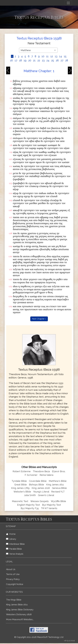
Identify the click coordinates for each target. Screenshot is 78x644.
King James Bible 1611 (17, 605)
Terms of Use (13, 574)
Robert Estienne (22, 471)
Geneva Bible (59, 488)
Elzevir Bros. (59, 471)
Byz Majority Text (51, 505)
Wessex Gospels (40, 501)
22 (39, 60)
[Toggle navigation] (68, 3)
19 (25, 60)
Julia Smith (30, 495)
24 (48, 60)
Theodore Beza (41, 471)
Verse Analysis (15, 554)
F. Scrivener (31, 475)
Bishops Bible (36, 485)
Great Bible (21, 485)
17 (16, 60)
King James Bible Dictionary (20, 610)
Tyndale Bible (19, 481)
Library (11, 539)
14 (61, 56)
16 (11, 60)
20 (30, 60)
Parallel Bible (14, 549)
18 (20, 60)
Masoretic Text (20, 501)
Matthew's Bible (58, 481)
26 (57, 60)
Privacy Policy (13, 579)
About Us (11, 569)
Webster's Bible (22, 492)
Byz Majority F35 (30, 508)
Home (11, 534)
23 (43, 60)
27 (62, 60)
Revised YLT (58, 492)
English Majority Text (29, 505)
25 (53, 60)
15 (65, 56)
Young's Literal (41, 492)
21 (34, 60)
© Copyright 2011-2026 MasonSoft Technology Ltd (39, 637)
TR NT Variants (49, 508)
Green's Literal (46, 495)
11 (47, 56)
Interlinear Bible (15, 544)
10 (43, 56)
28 (67, 60)
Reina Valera (46, 475)
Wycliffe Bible (58, 501)
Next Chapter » (39, 319)
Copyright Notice (15, 584)
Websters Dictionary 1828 (19, 614)
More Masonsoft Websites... (20, 619)
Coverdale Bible (38, 481)
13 (56, 56)
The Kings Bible (14, 600)
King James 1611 (55, 485)
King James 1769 (20, 488)
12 (52, 56)
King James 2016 (41, 488)
